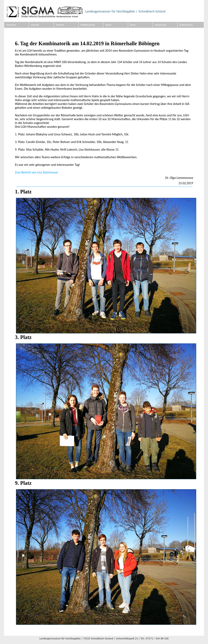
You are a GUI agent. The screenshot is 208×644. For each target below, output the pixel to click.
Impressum (161, 25)
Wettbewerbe (88, 25)
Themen (60, 25)
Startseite (11, 25)
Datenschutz (186, 25)
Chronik (35, 25)
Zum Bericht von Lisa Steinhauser (37, 172)
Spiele (108, 25)
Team (133, 25)
